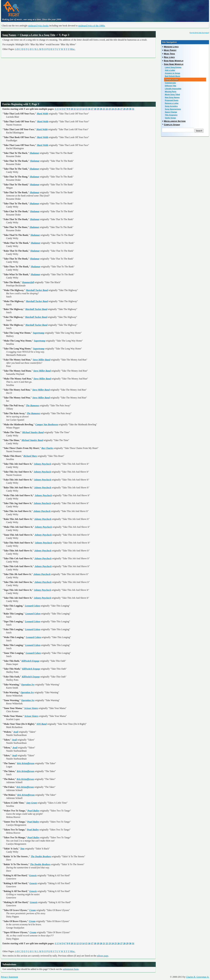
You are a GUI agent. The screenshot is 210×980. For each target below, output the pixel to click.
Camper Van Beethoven (47, 424)
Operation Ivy (28, 685)
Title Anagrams (171, 115)
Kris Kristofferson (26, 763)
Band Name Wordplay (174, 61)
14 (83, 109)
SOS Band (42, 724)
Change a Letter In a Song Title (38, 35)
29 (127, 109)
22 (107, 109)
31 (133, 109)
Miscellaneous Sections (175, 121)
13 (80, 109)
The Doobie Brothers (41, 856)
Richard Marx (30, 456)
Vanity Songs (170, 118)
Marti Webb (42, 114)
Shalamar (34, 153)
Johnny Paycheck (42, 464)
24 (113, 109)
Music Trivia (169, 54)
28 (124, 109)
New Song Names (172, 97)
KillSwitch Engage (30, 661)
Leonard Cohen (32, 606)
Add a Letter (170, 70)
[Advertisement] (90, 8)
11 (75, 109)
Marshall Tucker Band (37, 290)
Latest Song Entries (173, 67)
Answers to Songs (172, 73)
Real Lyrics (169, 57)
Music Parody (170, 50)
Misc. (73, 49)
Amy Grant (32, 803)
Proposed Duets (172, 100)
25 (116, 109)
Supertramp (38, 333)
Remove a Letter (172, 103)
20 (101, 109)
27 (121, 109)
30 (130, 109)
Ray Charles (47, 448)
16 (89, 109)
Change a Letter (172, 80)
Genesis (33, 875)
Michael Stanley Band (33, 432)
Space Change (171, 112)
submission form (71, 969)
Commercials (170, 83)
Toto (22, 849)
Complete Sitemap (172, 125)
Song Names (9, 35)
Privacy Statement (9, 977)
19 (98, 109)
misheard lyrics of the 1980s (91, 26)
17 (92, 109)
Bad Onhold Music (172, 76)
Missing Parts (171, 92)
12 (78, 109)
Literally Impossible (173, 89)
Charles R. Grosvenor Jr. (198, 977)
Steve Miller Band (41, 360)
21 (104, 109)
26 (118, 109)
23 (110, 109)
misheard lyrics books (38, 26)
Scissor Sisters (31, 708)
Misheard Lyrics (171, 47)
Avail (16, 732)
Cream (32, 910)
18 (95, 109)
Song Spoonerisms (173, 109)
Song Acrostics (171, 106)
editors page (103, 956)
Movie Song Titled (172, 95)
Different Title (170, 86)
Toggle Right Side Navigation (199, 33)
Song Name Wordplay (174, 64)
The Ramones (33, 405)
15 (86, 109)
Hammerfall (28, 282)
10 (72, 109)
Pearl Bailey (33, 811)
